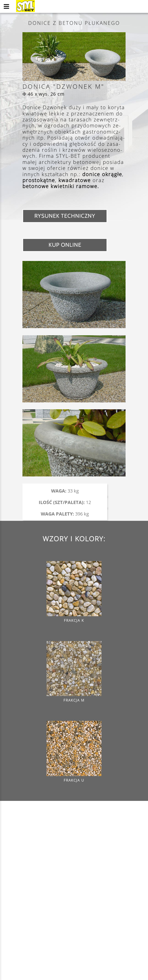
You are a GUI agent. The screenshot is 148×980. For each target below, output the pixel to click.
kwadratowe (75, 180)
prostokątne (39, 180)
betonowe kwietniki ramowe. (61, 186)
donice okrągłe (102, 174)
